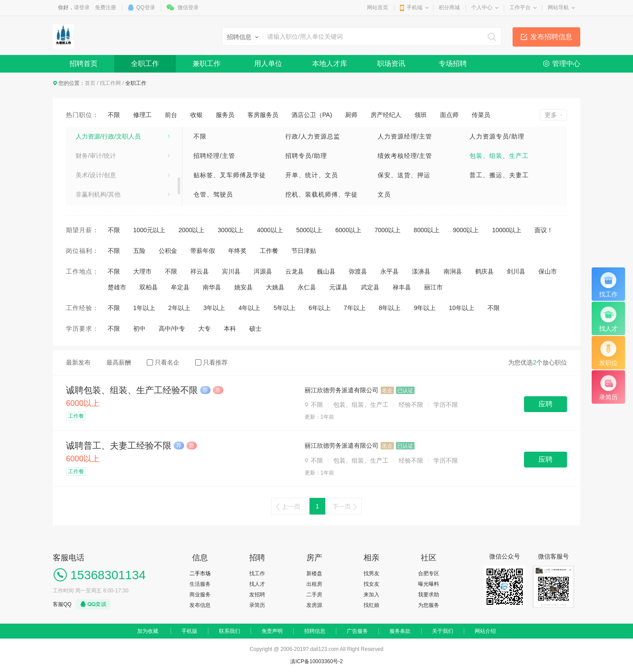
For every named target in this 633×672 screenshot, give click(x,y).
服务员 (225, 115)
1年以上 (144, 308)
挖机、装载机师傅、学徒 (322, 194)
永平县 (389, 271)
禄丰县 (402, 287)
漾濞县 (421, 271)
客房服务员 (263, 115)
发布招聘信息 (551, 37)
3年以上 (215, 308)
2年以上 (179, 308)
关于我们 (443, 631)
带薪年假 (203, 251)
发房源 (314, 605)
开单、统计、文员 (312, 175)
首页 (90, 83)
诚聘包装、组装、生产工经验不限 (132, 390)
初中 (139, 329)
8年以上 (390, 308)
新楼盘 (314, 573)
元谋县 (338, 287)
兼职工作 (207, 64)
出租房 (314, 584)
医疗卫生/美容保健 (101, 170)
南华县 (212, 287)
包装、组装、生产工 (499, 156)
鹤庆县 (484, 271)
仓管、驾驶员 (213, 194)
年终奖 (237, 251)
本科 (230, 329)
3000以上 (231, 230)
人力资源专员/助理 (497, 136)
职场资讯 (391, 64)
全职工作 (145, 64)
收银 (196, 115)
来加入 (371, 595)
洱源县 (263, 271)
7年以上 (355, 308)
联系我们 (229, 631)
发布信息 (200, 605)
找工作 (257, 573)
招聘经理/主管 (214, 156)
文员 (384, 194)
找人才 (257, 584)
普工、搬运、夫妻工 (499, 175)
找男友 (371, 573)
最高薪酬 (119, 362)
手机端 (415, 7)
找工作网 (110, 83)
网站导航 (558, 7)
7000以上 (387, 230)
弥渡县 (358, 271)
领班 (421, 115)
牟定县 (180, 287)
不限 (114, 115)
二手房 (314, 595)
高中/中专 (172, 329)
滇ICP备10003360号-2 (316, 661)
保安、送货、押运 (404, 175)
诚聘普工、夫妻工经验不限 (119, 446)
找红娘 (371, 605)
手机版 (189, 631)
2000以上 (191, 230)
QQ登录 (146, 7)
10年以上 (462, 308)
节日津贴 (304, 251)
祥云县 (200, 271)
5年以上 (284, 308)
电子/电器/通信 (96, 189)
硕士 (255, 329)
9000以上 (466, 230)
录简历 (257, 605)
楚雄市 (117, 287)
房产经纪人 (386, 115)
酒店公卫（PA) (312, 115)
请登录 (82, 7)
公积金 (168, 251)
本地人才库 (330, 64)
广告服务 (357, 631)
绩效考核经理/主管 (405, 156)
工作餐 (269, 251)
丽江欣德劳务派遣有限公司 (342, 390)
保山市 (548, 271)
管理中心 (566, 64)
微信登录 (188, 7)
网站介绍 (485, 631)
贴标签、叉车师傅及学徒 (230, 175)
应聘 (546, 404)
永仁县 (307, 287)
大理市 (142, 271)
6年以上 (320, 308)
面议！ (544, 230)
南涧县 (453, 271)
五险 (139, 251)
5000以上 (309, 230)
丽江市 (433, 287)
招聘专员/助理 (306, 156)
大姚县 (275, 287)
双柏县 (149, 287)
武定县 (370, 287)
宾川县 (231, 271)
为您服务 (429, 605)
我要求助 (429, 595)
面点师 (449, 115)
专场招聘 (453, 64)
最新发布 (78, 362)
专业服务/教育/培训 (102, 150)
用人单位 (268, 64)
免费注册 (105, 7)
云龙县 (295, 271)
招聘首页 (84, 64)
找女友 (371, 584)
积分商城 (449, 7)
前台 (171, 115)
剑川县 (516, 271)
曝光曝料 (429, 584)
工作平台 (520, 7)
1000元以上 (149, 230)
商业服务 (200, 595)
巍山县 (326, 271)
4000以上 (270, 230)
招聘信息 (315, 631)
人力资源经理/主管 (405, 136)
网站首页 (378, 7)
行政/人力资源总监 (313, 136)
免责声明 (272, 631)
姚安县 (244, 287)
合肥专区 (429, 573)
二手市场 (200, 573)
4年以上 (249, 308)
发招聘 (257, 595)
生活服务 (200, 584)
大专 (204, 329)
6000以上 (348, 230)
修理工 (142, 115)
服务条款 (400, 631)
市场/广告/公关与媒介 (105, 131)
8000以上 (427, 230)
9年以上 (425, 308)
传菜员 (481, 115)
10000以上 (507, 230)
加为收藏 (148, 631)
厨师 (351, 115)
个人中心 (482, 7)
